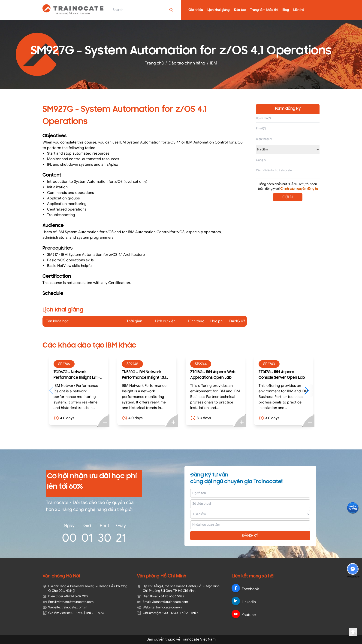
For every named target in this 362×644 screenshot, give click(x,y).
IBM (214, 63)
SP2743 (269, 364)
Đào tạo (240, 10)
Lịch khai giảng (218, 10)
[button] (309, 391)
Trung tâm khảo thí (264, 10)
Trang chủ (154, 63)
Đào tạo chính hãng (187, 63)
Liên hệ (299, 10)
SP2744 (201, 364)
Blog (286, 10)
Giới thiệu (196, 10)
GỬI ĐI (288, 197)
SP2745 (132, 364)
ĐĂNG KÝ (250, 536)
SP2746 (64, 364)
